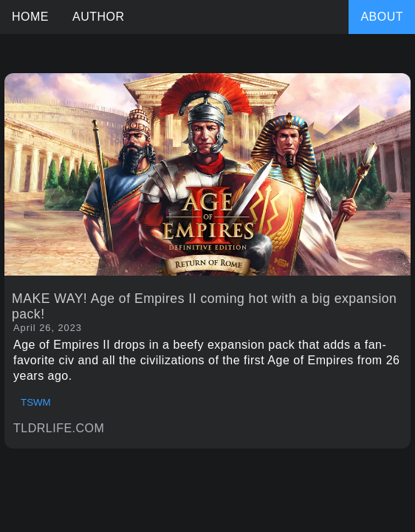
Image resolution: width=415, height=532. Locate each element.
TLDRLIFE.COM (59, 428)
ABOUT (382, 17)
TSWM (36, 402)
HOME (30, 17)
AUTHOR (99, 17)
